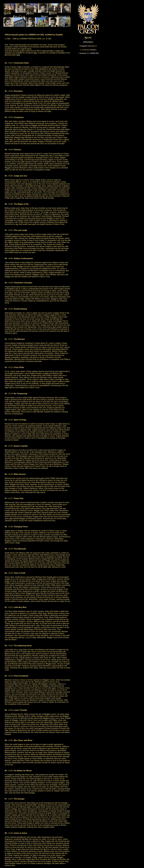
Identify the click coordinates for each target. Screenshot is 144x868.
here (35, 53)
